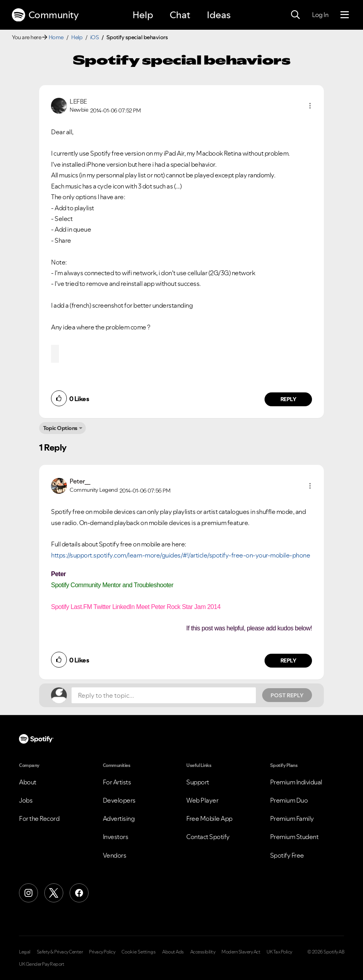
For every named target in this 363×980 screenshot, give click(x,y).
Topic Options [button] (60, 428)
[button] (310, 106)
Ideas (219, 15)
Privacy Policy (102, 952)
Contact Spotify (208, 837)
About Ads (173, 952)
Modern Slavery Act (241, 952)
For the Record (39, 818)
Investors (116, 837)
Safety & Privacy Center (60, 952)
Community (45, 15)
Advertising (119, 818)
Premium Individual (296, 782)
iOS (95, 37)
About (28, 782)
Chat (180, 15)
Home (56, 37)
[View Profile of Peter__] (80, 481)
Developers (119, 800)
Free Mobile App (209, 818)
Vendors (115, 855)
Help (143, 15)
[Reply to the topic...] (164, 695)
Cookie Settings (139, 952)
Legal (25, 952)
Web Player (202, 800)
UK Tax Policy (279, 952)
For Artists (117, 782)
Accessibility (203, 952)
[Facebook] (79, 893)
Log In (320, 15)
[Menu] (345, 15)
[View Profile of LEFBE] (78, 101)
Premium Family (292, 818)
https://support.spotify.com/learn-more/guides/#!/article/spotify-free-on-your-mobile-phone (181, 555)
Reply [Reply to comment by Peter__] (288, 660)
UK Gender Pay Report (42, 964)
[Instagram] (28, 893)
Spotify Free (287, 855)
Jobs (26, 800)
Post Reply (287, 695)
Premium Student (294, 837)
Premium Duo (289, 800)
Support (198, 782)
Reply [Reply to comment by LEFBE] (288, 399)
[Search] (295, 15)
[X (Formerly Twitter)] (54, 893)
